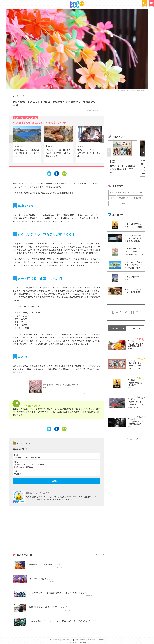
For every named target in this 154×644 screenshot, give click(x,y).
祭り (112, 198)
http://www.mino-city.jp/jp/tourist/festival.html (133, 90)
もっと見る (100, 554)
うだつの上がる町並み (119, 193)
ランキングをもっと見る (132, 439)
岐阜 (16, 96)
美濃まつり (124, 198)
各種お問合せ (80, 640)
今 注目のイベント (117, 328)
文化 (23, 96)
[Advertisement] (57, 530)
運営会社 (101, 640)
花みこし (126, 203)
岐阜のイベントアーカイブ (37, 493)
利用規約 (91, 640)
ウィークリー (135, 328)
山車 (134, 193)
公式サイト (57, 481)
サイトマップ (54, 640)
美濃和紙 (137, 198)
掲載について (67, 640)
